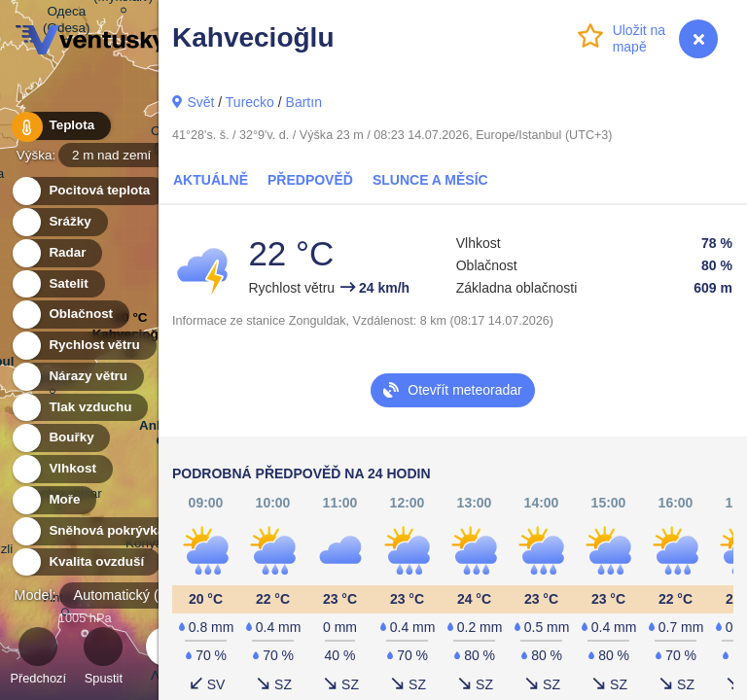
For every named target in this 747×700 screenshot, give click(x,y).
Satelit (57, 284)
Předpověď (310, 180)
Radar (56, 253)
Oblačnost (70, 315)
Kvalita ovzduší (85, 562)
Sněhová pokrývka (95, 531)
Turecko (250, 102)
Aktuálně (211, 180)
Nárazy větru (77, 377)
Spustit (103, 659)
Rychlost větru (83, 346)
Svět (200, 102)
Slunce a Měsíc (430, 180)
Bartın (304, 102)
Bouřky (60, 438)
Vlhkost (61, 469)
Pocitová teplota (88, 191)
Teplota (60, 126)
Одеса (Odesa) (67, 22)
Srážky (59, 222)
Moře (53, 500)
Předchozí (38, 659)
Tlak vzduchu (79, 408)
